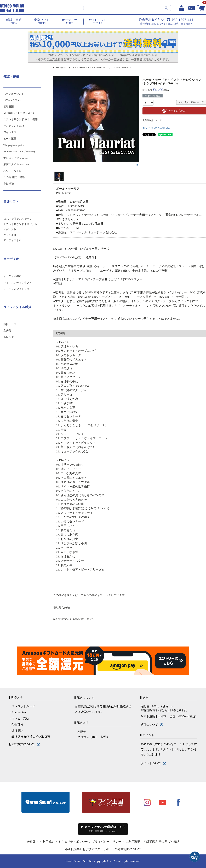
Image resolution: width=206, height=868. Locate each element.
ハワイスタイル (12, 171)
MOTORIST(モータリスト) (19, 113)
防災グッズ (10, 324)
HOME (56, 67)
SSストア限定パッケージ (18, 219)
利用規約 (48, 842)
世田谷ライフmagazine (16, 158)
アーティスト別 (12, 240)
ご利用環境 (133, 842)
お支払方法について (22, 744)
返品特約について (152, 120)
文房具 (7, 331)
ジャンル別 (10, 235)
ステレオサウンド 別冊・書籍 (21, 119)
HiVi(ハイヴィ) (12, 100)
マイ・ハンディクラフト (18, 283)
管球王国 (9, 107)
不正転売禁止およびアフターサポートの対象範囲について (103, 849)
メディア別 (10, 230)
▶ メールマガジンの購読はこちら (103, 829)
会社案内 (33, 842)
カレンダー (10, 337)
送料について (149, 725)
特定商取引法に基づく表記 (162, 842)
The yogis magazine (14, 145)
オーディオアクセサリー (18, 289)
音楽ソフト (66, 67)
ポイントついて (151, 763)
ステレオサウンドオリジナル (20, 224)
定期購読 (9, 184)
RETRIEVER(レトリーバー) (19, 152)
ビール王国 (10, 139)
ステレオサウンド (14, 94)
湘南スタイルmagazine (16, 164)
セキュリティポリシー (73, 842)
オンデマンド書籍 (14, 126)
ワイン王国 (10, 132)
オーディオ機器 (12, 276)
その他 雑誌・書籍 (14, 177)
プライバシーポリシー (107, 842)
